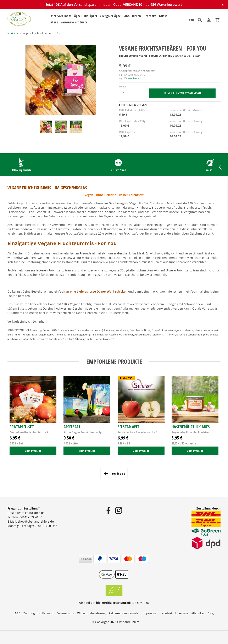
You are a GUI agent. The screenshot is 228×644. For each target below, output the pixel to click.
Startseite (13, 33)
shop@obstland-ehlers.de (36, 521)
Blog (211, 613)
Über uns (182, 613)
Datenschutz (65, 613)
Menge (123, 87)
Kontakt (167, 613)
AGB (17, 613)
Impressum (151, 613)
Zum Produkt (33, 451)
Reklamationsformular (124, 613)
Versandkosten (132, 78)
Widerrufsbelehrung (91, 613)
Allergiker (198, 613)
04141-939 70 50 (31, 517)
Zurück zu (114, 473)
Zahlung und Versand (38, 613)
